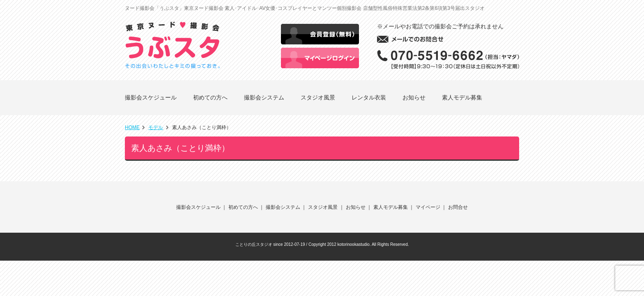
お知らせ (414, 97)
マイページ (428, 207)
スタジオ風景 (318, 97)
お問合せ (458, 207)
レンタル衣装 (369, 97)
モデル (156, 127)
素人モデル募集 (462, 97)
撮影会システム (264, 97)
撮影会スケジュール (151, 97)
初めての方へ (210, 97)
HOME (132, 127)
